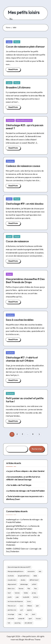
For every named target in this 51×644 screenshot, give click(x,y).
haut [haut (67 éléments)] (9, 593)
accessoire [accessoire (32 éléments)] (31, 571)
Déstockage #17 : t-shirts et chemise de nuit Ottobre (22, 359)
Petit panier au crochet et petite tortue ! (25, 400)
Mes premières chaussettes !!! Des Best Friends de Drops (25, 281)
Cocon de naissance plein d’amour (25, 47)
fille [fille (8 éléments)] (29, 589)
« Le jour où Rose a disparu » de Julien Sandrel (25, 471)
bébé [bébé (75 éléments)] (35, 576)
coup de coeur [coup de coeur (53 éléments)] (12, 580)
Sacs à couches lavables (20, 320)
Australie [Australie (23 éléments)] (11, 576)
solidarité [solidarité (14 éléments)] (21, 619)
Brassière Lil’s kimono (18, 87)
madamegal (11, 519)
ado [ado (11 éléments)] (40, 571)
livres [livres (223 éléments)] (29, 601)
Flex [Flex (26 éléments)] (35, 589)
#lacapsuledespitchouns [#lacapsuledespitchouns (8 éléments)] (16, 571)
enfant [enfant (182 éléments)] (34, 584)
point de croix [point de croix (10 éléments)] (12, 610)
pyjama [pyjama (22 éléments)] (29, 610)
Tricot (17, 42)
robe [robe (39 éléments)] (20, 614)
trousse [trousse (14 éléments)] (38, 619)
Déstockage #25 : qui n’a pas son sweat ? (25, 127)
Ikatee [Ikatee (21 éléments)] (26, 593)
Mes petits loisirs (24, 12)
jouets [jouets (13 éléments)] (10, 597)
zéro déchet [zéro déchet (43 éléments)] (28, 623)
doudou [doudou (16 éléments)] (23, 580)
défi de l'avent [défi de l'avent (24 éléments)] (34, 580)
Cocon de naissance (17, 241)
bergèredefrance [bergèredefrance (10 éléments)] (24, 576)
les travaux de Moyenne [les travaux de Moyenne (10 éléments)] (15, 601)
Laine (9, 42)
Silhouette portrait (24, 120)
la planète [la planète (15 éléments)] (26, 597)
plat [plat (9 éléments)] (37, 606)
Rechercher (37, 449)
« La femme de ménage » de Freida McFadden (25, 491)
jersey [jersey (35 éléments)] (34, 593)
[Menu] (11, 19)
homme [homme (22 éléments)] (17, 593)
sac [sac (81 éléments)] (27, 614)
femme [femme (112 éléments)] (21, 589)
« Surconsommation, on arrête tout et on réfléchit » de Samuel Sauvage (23, 478)
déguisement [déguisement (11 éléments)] (12, 584)
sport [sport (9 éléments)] (30, 619)
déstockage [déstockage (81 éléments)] (24, 584)
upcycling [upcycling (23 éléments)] (17, 623)
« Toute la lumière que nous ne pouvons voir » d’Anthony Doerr (25, 498)
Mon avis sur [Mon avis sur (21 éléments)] (12, 606)
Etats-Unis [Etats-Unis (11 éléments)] (11, 589)
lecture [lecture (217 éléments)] (36, 597)
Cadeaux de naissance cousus (23, 166)
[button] (39, 434)
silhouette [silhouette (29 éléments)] (11, 619)
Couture (10, 120)
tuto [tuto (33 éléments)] (9, 623)
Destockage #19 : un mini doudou (25, 204)
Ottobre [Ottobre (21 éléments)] (30, 606)
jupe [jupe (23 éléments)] (17, 597)
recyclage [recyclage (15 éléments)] (11, 614)
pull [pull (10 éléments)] (22, 610)
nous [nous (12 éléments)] (21, 606)
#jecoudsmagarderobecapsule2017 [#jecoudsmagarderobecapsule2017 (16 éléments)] (19, 567)
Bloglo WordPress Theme (30, 640)
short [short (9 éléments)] (33, 614)
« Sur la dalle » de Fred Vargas (19, 485)
